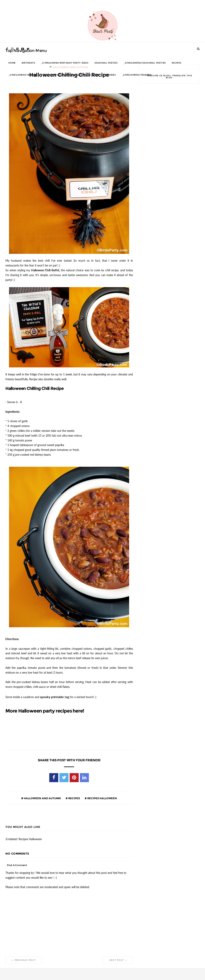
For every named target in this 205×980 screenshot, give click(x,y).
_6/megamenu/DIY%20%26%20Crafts (76, 75)
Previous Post (24, 960)
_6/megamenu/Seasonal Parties (145, 63)
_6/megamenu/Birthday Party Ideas (65, 63)
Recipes (74, 798)
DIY (45, 75)
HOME (12, 63)
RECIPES (177, 63)
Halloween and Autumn (42, 798)
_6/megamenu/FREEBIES (137, 75)
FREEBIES (111, 75)
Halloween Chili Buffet (45, 270)
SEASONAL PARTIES (106, 63)
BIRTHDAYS (28, 63)
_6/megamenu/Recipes (23, 75)
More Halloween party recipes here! (45, 711)
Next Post (118, 960)
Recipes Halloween (102, 798)
